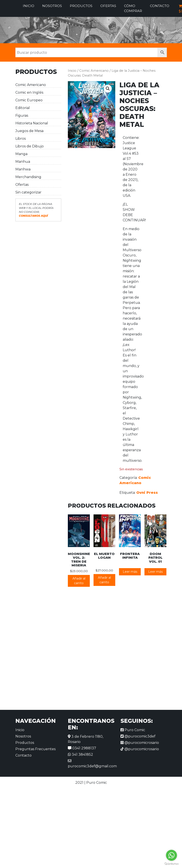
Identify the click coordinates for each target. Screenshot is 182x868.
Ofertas (108, 6)
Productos (81, 6)
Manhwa (23, 169)
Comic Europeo (29, 100)
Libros (21, 139)
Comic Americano (31, 85)
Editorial (23, 108)
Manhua (23, 162)
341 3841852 (80, 754)
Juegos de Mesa (29, 131)
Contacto (160, 6)
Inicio (29, 6)
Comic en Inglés (29, 92)
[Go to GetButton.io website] (171, 864)
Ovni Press (147, 493)
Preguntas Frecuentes (35, 749)
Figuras (22, 115)
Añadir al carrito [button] (79, 581)
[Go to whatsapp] (171, 855)
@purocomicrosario (140, 743)
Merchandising (28, 177)
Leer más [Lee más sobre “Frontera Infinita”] (130, 572)
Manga (21, 154)
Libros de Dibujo (30, 146)
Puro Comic (133, 730)
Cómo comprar (133, 8)
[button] (108, 89)
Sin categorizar (28, 192)
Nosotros (52, 6)
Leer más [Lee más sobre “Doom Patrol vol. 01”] (155, 572)
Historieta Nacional (32, 123)
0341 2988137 (82, 748)
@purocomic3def (138, 736)
